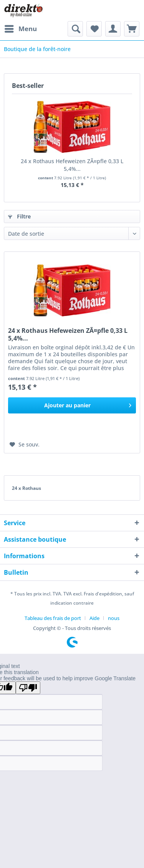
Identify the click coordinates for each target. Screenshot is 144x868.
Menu (21, 28)
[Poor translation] (28, 688)
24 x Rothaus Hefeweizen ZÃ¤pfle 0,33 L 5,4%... (72, 165)
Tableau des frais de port (53, 618)
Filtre (19, 216)
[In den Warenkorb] (72, 405)
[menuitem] (20, 29)
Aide (94, 618)
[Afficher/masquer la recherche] (75, 29)
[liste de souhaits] (94, 29)
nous (114, 618)
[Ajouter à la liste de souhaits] (25, 445)
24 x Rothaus (26, 488)
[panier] (132, 29)
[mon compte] (113, 29)
